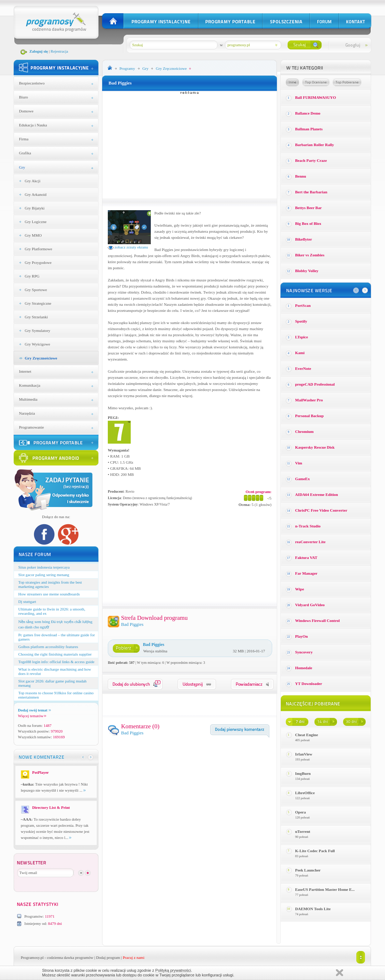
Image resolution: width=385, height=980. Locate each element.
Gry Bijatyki (35, 208)
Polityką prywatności (173, 970)
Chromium (304, 431)
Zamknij (340, 973)
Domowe (26, 111)
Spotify (301, 321)
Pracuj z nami (134, 957)
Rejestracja (59, 51)
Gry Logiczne (36, 222)
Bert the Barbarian (311, 192)
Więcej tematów (32, 716)
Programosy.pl (32, 957)
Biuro (23, 97)
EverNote (303, 368)
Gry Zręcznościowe (41, 358)
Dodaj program (108, 957)
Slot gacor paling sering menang (44, 575)
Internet (25, 371)
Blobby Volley (307, 271)
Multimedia (28, 399)
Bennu (301, 176)
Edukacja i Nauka (33, 125)
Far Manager (306, 573)
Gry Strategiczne (38, 303)
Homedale (304, 668)
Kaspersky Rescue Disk (315, 447)
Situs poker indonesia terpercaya (44, 567)
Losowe (292, 82)
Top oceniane (316, 82)
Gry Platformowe (38, 249)
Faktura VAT (306, 557)
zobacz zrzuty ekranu (128, 247)
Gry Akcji (33, 181)
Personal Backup (309, 416)
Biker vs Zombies (310, 255)
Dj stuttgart (27, 602)
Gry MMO (33, 235)
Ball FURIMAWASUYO (316, 97)
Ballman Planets (309, 129)
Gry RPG (32, 276)
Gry (22, 167)
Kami (300, 353)
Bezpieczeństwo (32, 83)
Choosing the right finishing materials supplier (55, 654)
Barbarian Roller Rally (315, 145)
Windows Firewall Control (317, 621)
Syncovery (304, 652)
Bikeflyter (304, 239)
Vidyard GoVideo (310, 605)
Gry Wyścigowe (37, 344)
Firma (24, 139)
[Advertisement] (190, 145)
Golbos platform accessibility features (48, 647)
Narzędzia (27, 413)
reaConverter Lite (310, 542)
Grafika (25, 153)
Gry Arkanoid (36, 194)
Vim (299, 463)
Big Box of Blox (308, 223)
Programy (127, 68)
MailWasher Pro (309, 400)
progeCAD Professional (315, 384)
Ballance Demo (308, 113)
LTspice (302, 337)
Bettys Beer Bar (308, 208)
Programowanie (32, 427)
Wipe (300, 589)
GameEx (302, 479)
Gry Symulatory (37, 330)
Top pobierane (347, 82)
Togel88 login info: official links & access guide (56, 662)
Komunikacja (30, 385)
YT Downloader (309, 684)
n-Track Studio (308, 526)
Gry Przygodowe (38, 262)
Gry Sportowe (36, 290)
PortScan (303, 305)
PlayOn (301, 636)
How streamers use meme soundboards (49, 594)
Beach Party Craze (311, 160)
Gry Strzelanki (36, 317)
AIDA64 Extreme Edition (317, 494)
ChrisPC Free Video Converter (321, 510)
